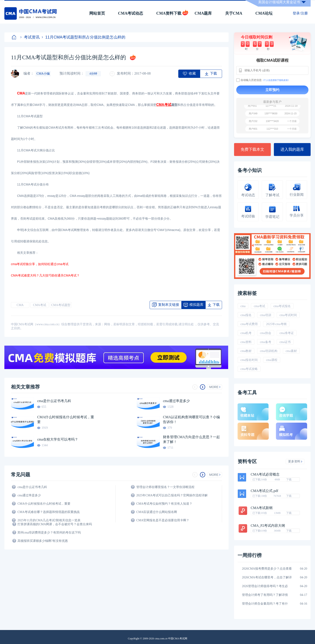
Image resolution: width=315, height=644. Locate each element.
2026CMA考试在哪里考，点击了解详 (267, 577)
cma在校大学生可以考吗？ (58, 439)
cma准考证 (287, 333)
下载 (289, 479)
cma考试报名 (282, 306)
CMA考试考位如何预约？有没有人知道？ (164, 504)
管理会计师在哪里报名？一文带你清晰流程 (165, 487)
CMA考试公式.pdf (264, 491)
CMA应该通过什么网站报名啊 (157, 512)
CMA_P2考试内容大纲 (268, 526)
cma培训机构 (269, 351)
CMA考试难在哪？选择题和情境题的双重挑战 (49, 512)
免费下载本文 (252, 149)
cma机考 (246, 333)
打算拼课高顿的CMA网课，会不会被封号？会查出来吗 (55, 524)
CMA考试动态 (131, 13)
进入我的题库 (292, 149)
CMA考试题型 (61, 305)
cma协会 (265, 333)
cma (243, 306)
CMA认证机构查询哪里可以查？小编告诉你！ (191, 419)
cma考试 (259, 306)
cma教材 (246, 351)
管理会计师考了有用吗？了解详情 (265, 595)
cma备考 (265, 342)
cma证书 (285, 342)
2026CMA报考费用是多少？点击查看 (267, 569)
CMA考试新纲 (262, 508)
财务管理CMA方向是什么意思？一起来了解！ (191, 439)
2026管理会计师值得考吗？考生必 (265, 586)
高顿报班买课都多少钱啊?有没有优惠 (43, 541)
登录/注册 (300, 13)
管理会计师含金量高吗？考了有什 (265, 604)
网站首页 (97, 13)
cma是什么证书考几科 (54, 401)
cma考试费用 (249, 324)
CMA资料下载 (169, 13)
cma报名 (246, 315)
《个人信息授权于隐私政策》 (276, 80)
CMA (20, 305)
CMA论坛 (264, 13)
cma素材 (291, 351)
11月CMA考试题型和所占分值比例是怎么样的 (84, 37)
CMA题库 (203, 13)
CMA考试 (40, 305)
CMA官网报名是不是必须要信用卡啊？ (163, 520)
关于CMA (234, 13)
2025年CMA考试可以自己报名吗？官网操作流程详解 (172, 495)
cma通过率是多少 (176, 401)
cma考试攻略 (249, 369)
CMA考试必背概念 (265, 474)
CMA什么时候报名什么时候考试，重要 (66, 419)
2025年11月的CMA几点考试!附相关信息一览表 (49, 520)
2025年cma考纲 (276, 324)
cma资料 (246, 342)
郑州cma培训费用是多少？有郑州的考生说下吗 (49, 533)
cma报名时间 (249, 360)
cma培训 (265, 315)
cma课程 (272, 360)
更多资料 (295, 461)
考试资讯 (30, 37)
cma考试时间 (288, 315)
